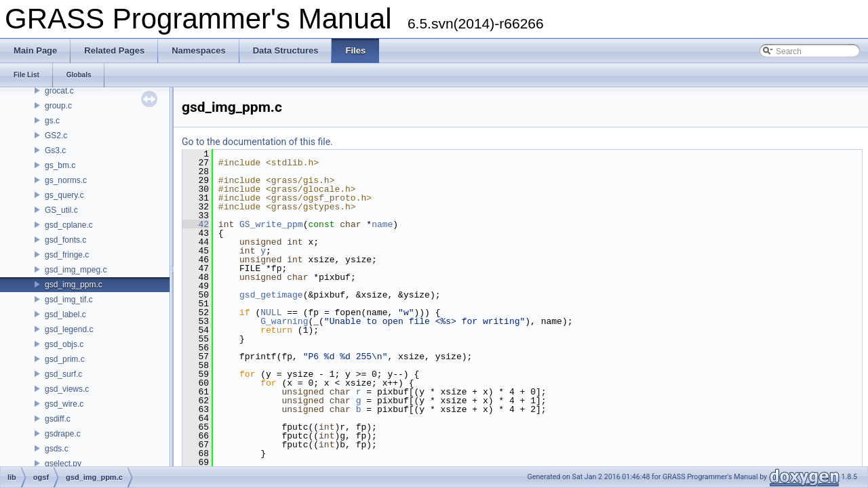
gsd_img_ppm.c (74, 285)
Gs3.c (55, 150)
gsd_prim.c (65, 359)
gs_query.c (64, 195)
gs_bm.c (60, 165)
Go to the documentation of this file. (257, 142)
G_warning (284, 321)
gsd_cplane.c (69, 225)
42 (196, 224)
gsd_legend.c (69, 329)
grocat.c (59, 91)
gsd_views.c (67, 389)
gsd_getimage (271, 295)
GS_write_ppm (271, 224)
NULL (271, 312)
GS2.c (56, 136)
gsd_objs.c (64, 344)
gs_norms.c (66, 180)
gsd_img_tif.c (69, 300)
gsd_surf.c (63, 374)
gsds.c (57, 449)
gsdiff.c (58, 419)
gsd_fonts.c (65, 240)
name (382, 224)
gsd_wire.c (64, 404)
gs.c (52, 121)
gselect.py (63, 464)
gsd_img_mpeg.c (76, 270)
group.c (58, 106)
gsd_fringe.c (67, 255)
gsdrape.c (63, 434)
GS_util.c (61, 210)
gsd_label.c (65, 314)
